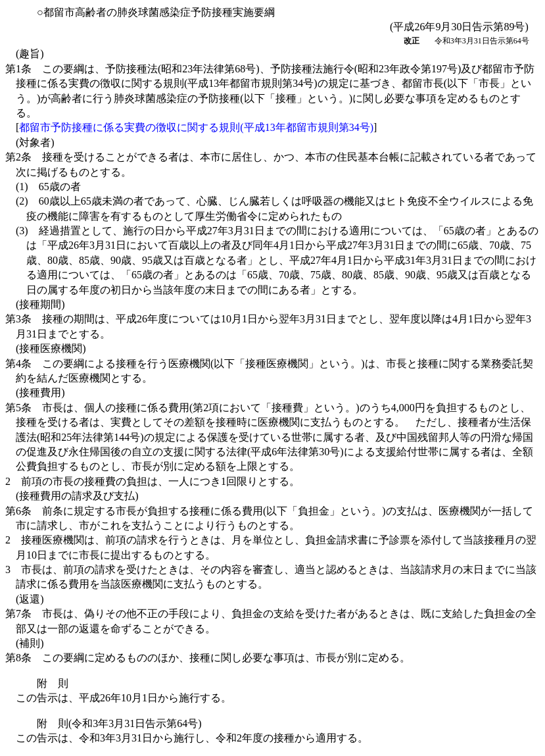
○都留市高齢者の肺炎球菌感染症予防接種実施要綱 (156, 12)
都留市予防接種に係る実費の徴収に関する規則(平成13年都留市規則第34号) (196, 127)
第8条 (208, 658)
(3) (277, 260)
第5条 (269, 437)
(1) (48, 187)
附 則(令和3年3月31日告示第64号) (119, 723)
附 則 (53, 683)
